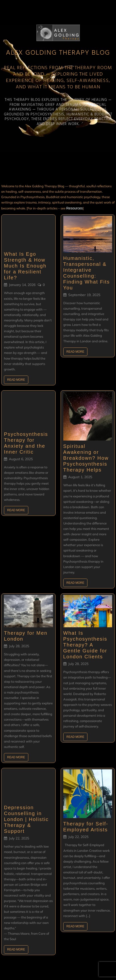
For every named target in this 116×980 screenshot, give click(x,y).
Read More (16, 380)
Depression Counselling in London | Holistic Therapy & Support (26, 819)
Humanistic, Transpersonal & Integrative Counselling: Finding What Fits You (87, 273)
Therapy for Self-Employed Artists (86, 827)
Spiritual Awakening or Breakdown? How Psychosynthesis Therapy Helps (86, 458)
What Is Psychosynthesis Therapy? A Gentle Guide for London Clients (85, 645)
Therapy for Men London (26, 636)
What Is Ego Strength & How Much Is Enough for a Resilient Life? (25, 266)
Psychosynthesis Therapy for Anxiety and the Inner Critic (26, 443)
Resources (75, 208)
